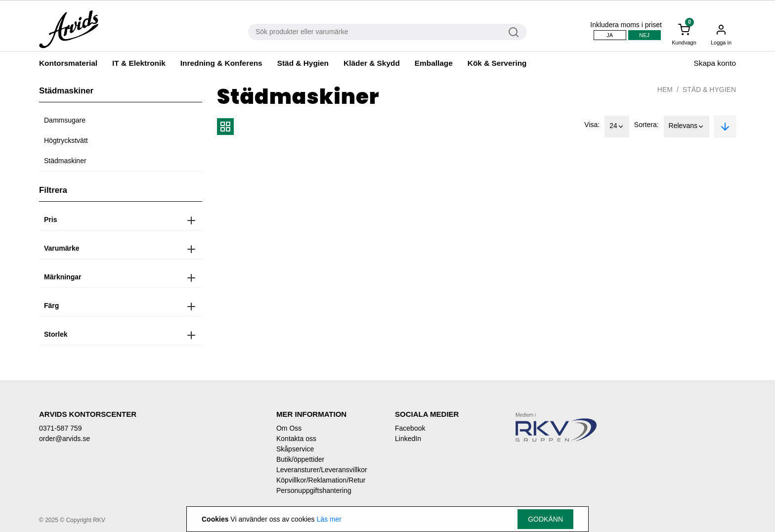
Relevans (687, 127)
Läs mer (329, 519)
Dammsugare (65, 120)
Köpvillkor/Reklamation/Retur (321, 480)
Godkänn (545, 519)
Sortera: (646, 125)
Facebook (410, 428)
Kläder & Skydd (372, 63)
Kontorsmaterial (68, 63)
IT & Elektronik (139, 63)
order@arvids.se (65, 439)
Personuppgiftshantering (314, 490)
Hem (665, 89)
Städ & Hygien (303, 63)
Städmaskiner (65, 161)
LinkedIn (408, 439)
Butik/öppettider (300, 459)
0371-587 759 (60, 428)
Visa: (592, 125)
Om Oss (289, 428)
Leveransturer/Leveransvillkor (322, 470)
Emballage (434, 63)
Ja (610, 35)
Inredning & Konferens (221, 63)
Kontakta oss (296, 439)
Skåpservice (295, 449)
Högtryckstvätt (66, 140)
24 (617, 127)
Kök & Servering (497, 63)
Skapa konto (715, 63)
